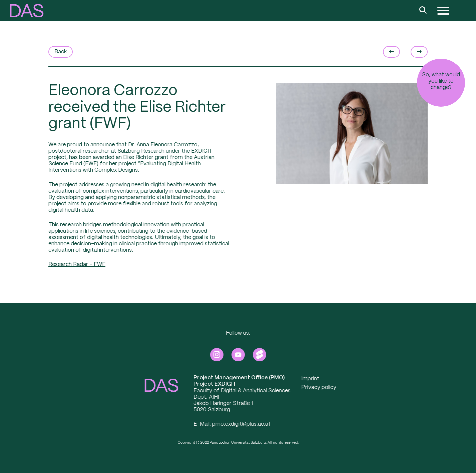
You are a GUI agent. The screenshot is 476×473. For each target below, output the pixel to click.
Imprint (310, 379)
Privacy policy (319, 387)
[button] (27, 11)
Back (61, 52)
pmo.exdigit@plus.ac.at (241, 424)
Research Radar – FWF (77, 264)
